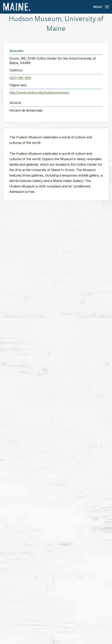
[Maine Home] (17, 7)
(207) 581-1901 (20, 78)
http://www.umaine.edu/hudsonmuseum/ (39, 92)
